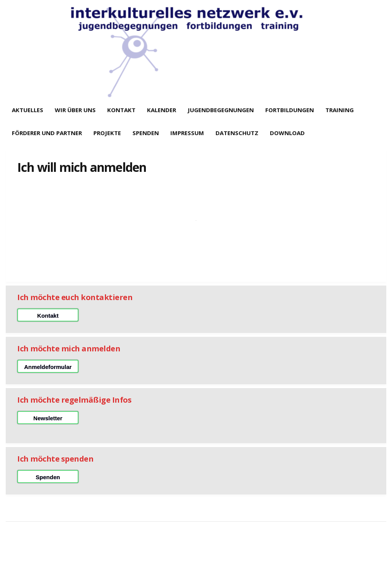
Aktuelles (28, 110)
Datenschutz (237, 133)
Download (287, 133)
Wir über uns (75, 110)
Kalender (162, 110)
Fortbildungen (290, 110)
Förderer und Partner (47, 133)
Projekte (107, 133)
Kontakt (121, 110)
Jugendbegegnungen (221, 110)
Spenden (146, 133)
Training (340, 110)
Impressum (187, 133)
